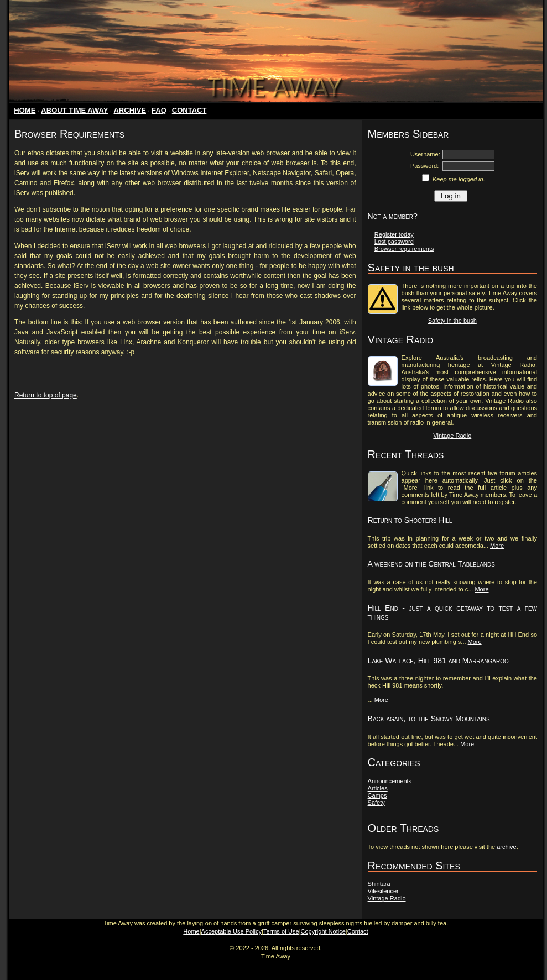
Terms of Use (281, 931)
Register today (394, 234)
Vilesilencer (383, 891)
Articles (378, 788)
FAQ (159, 110)
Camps (377, 795)
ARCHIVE (130, 110)
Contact (358, 931)
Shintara (379, 884)
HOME (25, 110)
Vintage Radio (452, 436)
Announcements (390, 781)
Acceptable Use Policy (231, 931)
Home (191, 931)
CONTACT (189, 110)
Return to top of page (46, 395)
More (497, 546)
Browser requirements (404, 249)
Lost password (394, 242)
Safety (376, 803)
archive (506, 847)
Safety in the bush (452, 321)
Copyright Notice (323, 931)
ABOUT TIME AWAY (74, 110)
